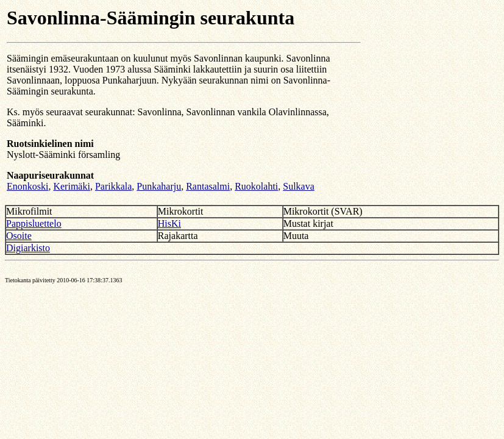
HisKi (169, 223)
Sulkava (299, 186)
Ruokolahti (256, 186)
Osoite (19, 236)
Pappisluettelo (34, 223)
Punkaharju (159, 186)
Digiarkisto (28, 248)
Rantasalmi (208, 186)
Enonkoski (27, 186)
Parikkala (113, 186)
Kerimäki (71, 186)
